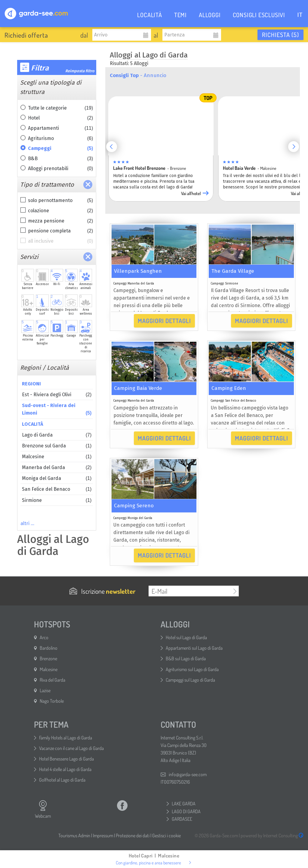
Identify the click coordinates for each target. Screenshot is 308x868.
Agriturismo (60, 138)
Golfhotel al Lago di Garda (62, 780)
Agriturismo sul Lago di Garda (192, 669)
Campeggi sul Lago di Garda (190, 680)
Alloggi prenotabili (60, 169)
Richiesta (280, 35)
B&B (60, 159)
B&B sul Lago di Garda (186, 658)
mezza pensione (60, 221)
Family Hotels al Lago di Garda (66, 738)
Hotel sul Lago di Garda (186, 637)
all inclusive (60, 241)
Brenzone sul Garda (57, 446)
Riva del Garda (52, 680)
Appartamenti (60, 128)
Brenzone (48, 658)
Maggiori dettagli (164, 321)
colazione (60, 211)
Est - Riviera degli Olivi (57, 395)
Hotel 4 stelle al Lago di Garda (65, 769)
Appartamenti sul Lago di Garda (194, 648)
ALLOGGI (210, 15)
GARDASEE (182, 819)
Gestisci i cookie (166, 835)
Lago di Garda (57, 435)
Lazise (45, 690)
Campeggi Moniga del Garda (133, 518)
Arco (44, 637)
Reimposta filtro (80, 71)
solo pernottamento (60, 201)
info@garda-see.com (188, 774)
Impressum (103, 835)
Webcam (43, 809)
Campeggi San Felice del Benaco (233, 401)
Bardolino (49, 648)
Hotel (60, 118)
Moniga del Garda (57, 478)
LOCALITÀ (149, 15)
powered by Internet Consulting (272, 835)
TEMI (180, 15)
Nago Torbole (52, 701)
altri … (27, 523)
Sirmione (57, 500)
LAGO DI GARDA (186, 811)
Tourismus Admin (74, 835)
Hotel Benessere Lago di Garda (66, 759)
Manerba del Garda (57, 467)
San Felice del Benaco (57, 489)
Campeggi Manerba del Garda (134, 284)
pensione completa (60, 231)
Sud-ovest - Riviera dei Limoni (57, 410)
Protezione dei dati (133, 835)
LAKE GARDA (184, 804)
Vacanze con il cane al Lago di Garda (71, 748)
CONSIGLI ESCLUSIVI (259, 15)
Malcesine (57, 457)
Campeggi (60, 148)
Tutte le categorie (60, 108)
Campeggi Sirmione (224, 284)
